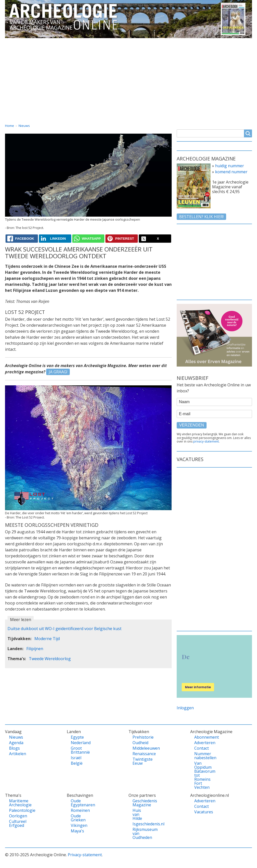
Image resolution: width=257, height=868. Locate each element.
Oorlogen (16, 816)
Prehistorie (140, 737)
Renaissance (140, 754)
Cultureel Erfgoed (16, 823)
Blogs (14, 748)
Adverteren (202, 743)
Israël (76, 758)
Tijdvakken (138, 43)
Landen (76, 43)
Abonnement (202, 737)
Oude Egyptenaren (78, 803)
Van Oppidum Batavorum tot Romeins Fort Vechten (202, 775)
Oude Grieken (78, 818)
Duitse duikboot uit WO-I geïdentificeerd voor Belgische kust (65, 629)
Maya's (77, 831)
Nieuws (24, 126)
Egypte (77, 737)
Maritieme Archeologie (16, 803)
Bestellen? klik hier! (201, 217)
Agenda (16, 743)
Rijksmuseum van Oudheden (140, 833)
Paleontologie (16, 810)
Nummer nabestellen (202, 756)
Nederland (78, 743)
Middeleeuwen (140, 748)
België (77, 763)
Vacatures (238, 43)
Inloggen (185, 708)
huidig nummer (230, 166)
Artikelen (16, 754)
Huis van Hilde (137, 814)
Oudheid (140, 743)
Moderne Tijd (47, 639)
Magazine (173, 43)
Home (16, 43)
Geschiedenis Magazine (140, 803)
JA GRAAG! (58, 372)
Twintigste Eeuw (140, 761)
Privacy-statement (85, 855)
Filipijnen (35, 649)
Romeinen (78, 810)
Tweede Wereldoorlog (50, 659)
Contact (205, 43)
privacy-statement (206, 441)
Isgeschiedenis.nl (140, 824)
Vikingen (78, 825)
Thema (105, 43)
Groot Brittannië (78, 750)
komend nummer (231, 172)
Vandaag (45, 43)
